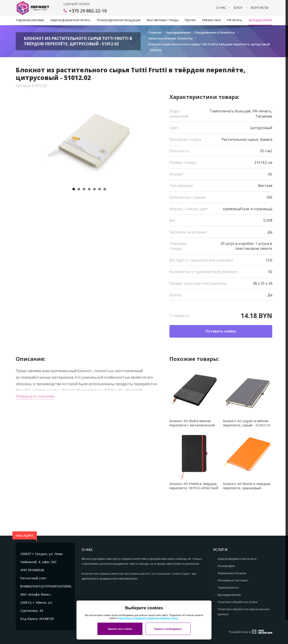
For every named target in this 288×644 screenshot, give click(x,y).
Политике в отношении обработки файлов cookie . (148, 618)
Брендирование (260, 20)
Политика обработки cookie (238, 602)
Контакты (260, 8)
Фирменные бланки (232, 573)
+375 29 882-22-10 (88, 11)
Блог (238, 8)
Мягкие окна (211, 20)
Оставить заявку (221, 331)
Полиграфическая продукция (118, 20)
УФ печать (234, 20)
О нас (221, 8)
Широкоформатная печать (70, 20)
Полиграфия (226, 566)
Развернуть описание (35, 396)
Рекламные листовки (233, 580)
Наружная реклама (30, 20)
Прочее (190, 20)
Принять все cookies (120, 629)
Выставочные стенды (162, 20)
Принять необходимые (168, 629)
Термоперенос (228, 587)
